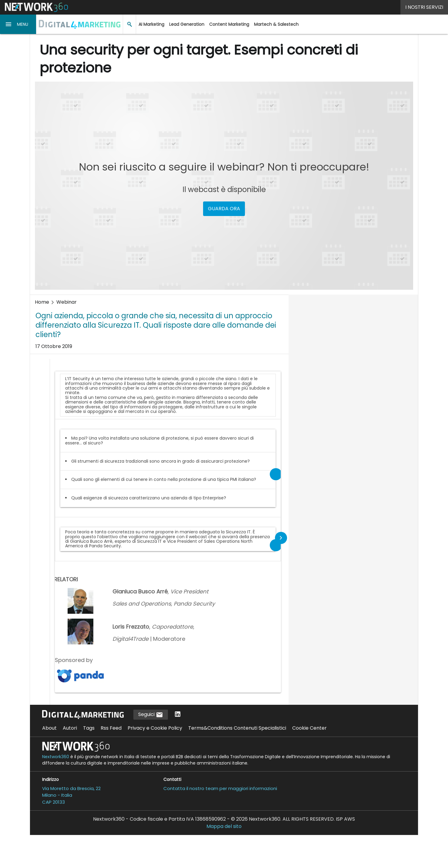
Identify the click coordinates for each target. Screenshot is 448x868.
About (49, 728)
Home (42, 302)
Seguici (151, 715)
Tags (89, 728)
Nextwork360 (56, 757)
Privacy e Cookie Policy (155, 728)
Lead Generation (187, 24)
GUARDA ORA (224, 209)
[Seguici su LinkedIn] (178, 715)
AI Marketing (151, 24)
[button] (18, 24)
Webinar (67, 302)
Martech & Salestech (276, 24)
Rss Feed (111, 728)
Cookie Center (309, 728)
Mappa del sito (224, 826)
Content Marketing (229, 24)
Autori (70, 728)
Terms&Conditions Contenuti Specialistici (237, 728)
